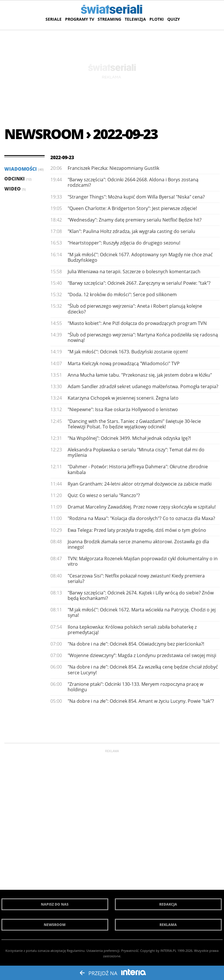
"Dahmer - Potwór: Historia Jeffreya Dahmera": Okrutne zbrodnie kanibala (138, 469)
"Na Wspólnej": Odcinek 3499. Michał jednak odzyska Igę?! (129, 438)
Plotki (157, 19)
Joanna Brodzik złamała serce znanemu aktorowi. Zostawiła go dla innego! (138, 544)
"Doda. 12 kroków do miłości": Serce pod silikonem (122, 294)
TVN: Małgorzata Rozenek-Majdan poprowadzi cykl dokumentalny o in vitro (143, 561)
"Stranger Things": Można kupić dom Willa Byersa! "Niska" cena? (136, 197)
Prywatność (130, 951)
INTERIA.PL (168, 951)
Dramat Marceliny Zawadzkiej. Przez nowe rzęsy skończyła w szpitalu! (142, 507)
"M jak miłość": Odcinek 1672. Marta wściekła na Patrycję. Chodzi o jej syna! (142, 612)
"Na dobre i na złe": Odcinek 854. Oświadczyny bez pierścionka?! (136, 644)
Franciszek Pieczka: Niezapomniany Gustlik (113, 168)
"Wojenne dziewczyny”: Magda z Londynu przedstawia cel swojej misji (142, 655)
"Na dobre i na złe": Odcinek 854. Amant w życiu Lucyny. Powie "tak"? (141, 701)
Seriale (54, 19)
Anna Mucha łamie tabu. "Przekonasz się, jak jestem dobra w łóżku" (140, 375)
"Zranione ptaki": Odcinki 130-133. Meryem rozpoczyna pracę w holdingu (135, 687)
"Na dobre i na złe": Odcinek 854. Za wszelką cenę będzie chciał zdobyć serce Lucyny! (143, 670)
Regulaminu (76, 951)
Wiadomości (24, 169)
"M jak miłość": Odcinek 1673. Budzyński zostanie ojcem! (128, 352)
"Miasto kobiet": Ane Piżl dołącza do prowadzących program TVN (137, 323)
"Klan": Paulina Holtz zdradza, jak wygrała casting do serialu (131, 231)
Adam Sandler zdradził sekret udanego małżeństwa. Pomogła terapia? (143, 386)
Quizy (174, 19)
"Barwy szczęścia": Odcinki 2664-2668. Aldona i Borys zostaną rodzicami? (133, 182)
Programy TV (80, 19)
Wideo (15, 189)
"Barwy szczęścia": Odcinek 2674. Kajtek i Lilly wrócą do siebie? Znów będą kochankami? (141, 595)
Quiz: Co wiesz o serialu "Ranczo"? (104, 495)
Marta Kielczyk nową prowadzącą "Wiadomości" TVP (124, 363)
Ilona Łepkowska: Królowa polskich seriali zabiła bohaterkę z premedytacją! (132, 630)
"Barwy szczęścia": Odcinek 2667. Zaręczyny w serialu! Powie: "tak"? (139, 283)
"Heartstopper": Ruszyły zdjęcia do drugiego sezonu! (124, 243)
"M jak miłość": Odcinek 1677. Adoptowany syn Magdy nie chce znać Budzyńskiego (140, 257)
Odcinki (18, 179)
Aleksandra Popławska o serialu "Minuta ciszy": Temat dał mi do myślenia (136, 452)
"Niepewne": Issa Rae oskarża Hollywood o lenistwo (123, 409)
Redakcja (168, 904)
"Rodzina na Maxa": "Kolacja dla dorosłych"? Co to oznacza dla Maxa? (141, 518)
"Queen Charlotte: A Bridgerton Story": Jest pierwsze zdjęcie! (132, 208)
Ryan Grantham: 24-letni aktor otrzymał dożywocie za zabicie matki (140, 484)
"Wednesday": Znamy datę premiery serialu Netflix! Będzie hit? (135, 220)
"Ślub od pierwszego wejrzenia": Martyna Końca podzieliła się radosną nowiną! (143, 337)
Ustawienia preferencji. (103, 951)
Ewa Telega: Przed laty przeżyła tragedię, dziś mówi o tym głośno (137, 530)
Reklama (168, 925)
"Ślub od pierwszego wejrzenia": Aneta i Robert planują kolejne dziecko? (135, 309)
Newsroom (55, 925)
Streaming (109, 19)
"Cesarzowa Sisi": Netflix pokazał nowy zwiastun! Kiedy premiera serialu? (136, 578)
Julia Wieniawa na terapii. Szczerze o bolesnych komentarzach (134, 272)
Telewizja (135, 19)
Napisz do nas (55, 904)
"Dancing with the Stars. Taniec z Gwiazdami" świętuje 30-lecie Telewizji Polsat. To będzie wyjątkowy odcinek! (134, 424)
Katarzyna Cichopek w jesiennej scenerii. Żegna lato (123, 398)
